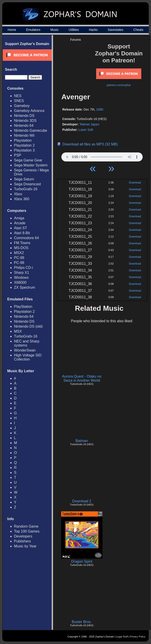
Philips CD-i (23, 268)
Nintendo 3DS (25, 121)
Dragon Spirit (82, 561)
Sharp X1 (22, 273)
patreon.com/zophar (119, 85)
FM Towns (22, 243)
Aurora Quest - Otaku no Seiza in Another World (82, 378)
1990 (100, 109)
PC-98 (19, 263)
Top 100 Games (27, 531)
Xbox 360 (22, 199)
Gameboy (22, 106)
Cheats (138, 30)
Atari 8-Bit (22, 233)
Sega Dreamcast (27, 184)
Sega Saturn (24, 179)
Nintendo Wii (24, 135)
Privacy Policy (138, 637)
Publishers (22, 541)
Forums (75, 40)
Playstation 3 (24, 150)
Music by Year (25, 546)
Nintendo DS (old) (28, 326)
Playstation (23, 140)
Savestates (115, 30)
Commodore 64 (26, 238)
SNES (19, 101)
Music (55, 30)
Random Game (26, 526)
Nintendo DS (24, 116)
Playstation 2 (24, 145)
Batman (82, 441)
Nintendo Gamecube (31, 130)
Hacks (93, 30)
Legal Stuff (122, 637)
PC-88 (19, 258)
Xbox (18, 194)
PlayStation (23, 307)
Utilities (74, 30)
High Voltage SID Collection (28, 357)
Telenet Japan (89, 124)
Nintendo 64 (24, 126)
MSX (18, 331)
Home (12, 30)
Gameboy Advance (29, 111)
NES (18, 96)
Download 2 (82, 501)
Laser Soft (86, 130)
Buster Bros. (82, 622)
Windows (21, 278)
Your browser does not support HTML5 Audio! (102, 156)
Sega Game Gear (28, 160)
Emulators (33, 30)
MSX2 (19, 253)
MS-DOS (21, 248)
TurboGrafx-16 (26, 189)
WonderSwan (25, 350)
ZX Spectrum (24, 287)
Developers (23, 536)
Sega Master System (31, 165)
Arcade (20, 223)
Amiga (19, 218)
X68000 (20, 282)
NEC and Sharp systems (27, 343)
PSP (18, 155)
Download (135, 183)
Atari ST (21, 228)
